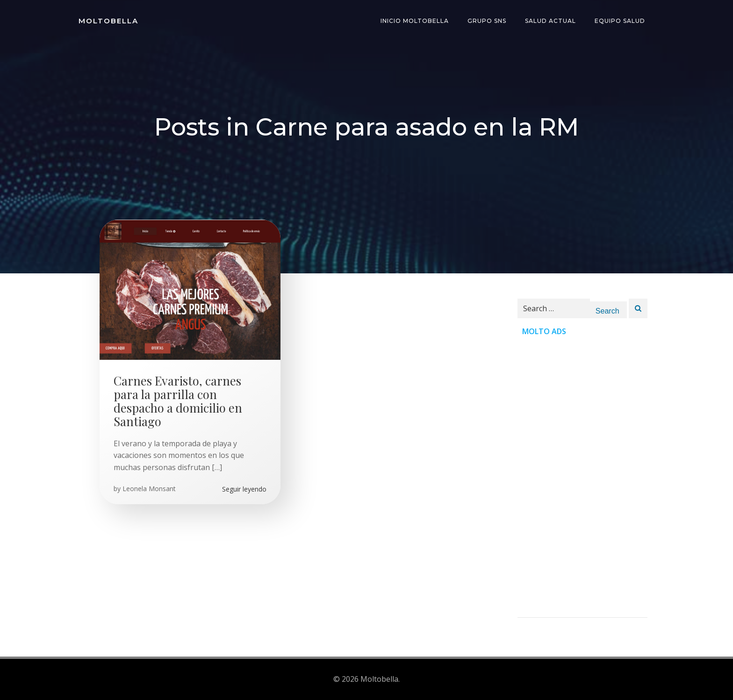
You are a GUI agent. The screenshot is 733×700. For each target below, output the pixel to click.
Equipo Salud (620, 21)
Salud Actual (550, 21)
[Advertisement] (582, 477)
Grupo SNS (487, 21)
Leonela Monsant (149, 489)
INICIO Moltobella (415, 21)
